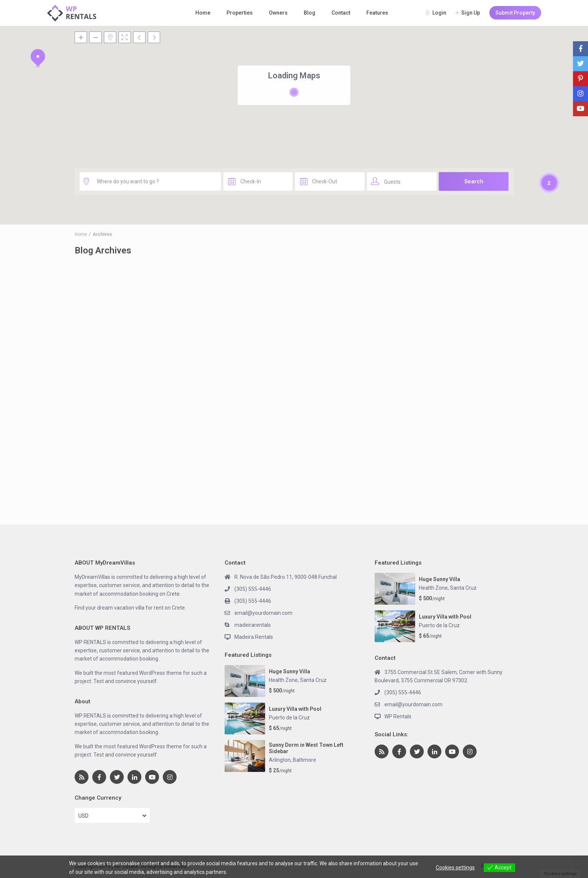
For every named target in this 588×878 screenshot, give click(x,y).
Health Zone (283, 680)
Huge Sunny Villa (289, 671)
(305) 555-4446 (253, 589)
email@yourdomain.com (263, 613)
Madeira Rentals (254, 637)
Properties (240, 13)
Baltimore (304, 760)
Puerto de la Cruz (289, 718)
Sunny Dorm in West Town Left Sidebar (306, 748)
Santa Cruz (313, 680)
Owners (278, 13)
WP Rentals (398, 716)
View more (241, 872)
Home (203, 13)
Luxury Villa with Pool (295, 709)
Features (377, 13)
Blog (310, 13)
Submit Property (515, 13)
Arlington (280, 760)
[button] (38, 58)
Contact (341, 13)
